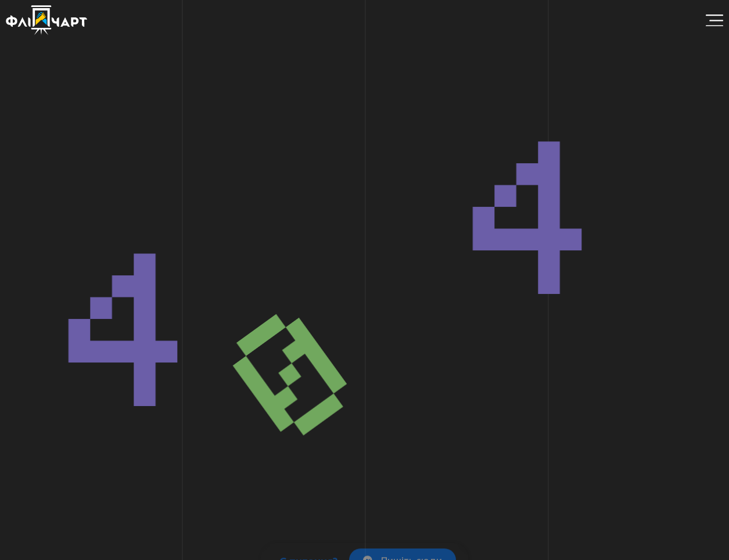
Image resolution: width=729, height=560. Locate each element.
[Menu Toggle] (714, 21)
